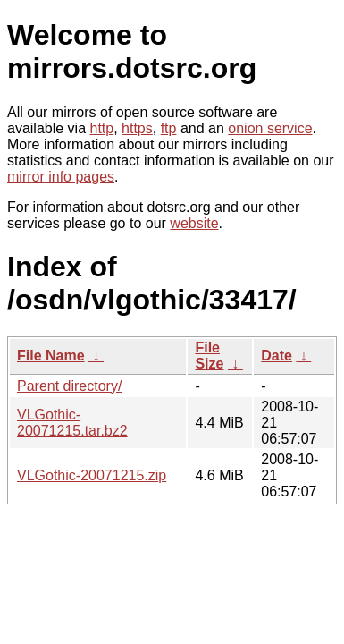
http (102, 128)
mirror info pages (61, 177)
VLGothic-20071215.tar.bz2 (72, 423)
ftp (169, 128)
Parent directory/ (69, 386)
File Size (209, 356)
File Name (51, 356)
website (194, 223)
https (137, 128)
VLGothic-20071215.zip (92, 475)
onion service (270, 128)
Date (277, 356)
